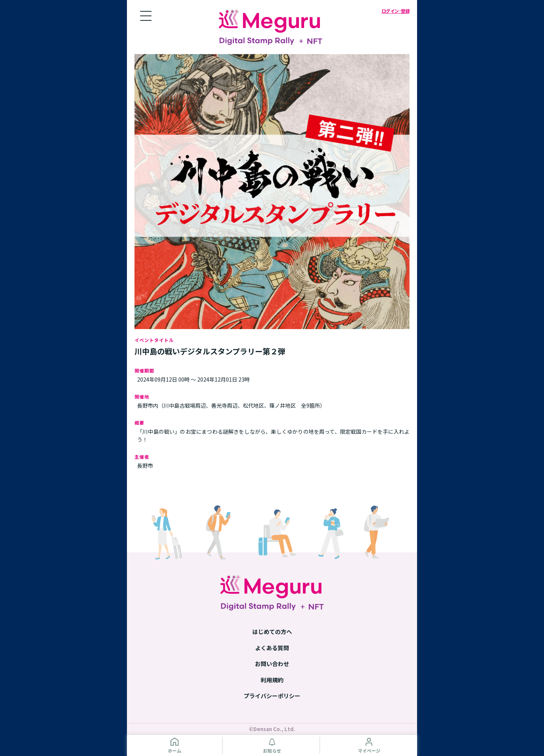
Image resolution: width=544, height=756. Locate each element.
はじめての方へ (272, 632)
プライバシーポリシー (272, 696)
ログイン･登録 (396, 11)
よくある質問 (272, 648)
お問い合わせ (272, 664)
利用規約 (272, 680)
